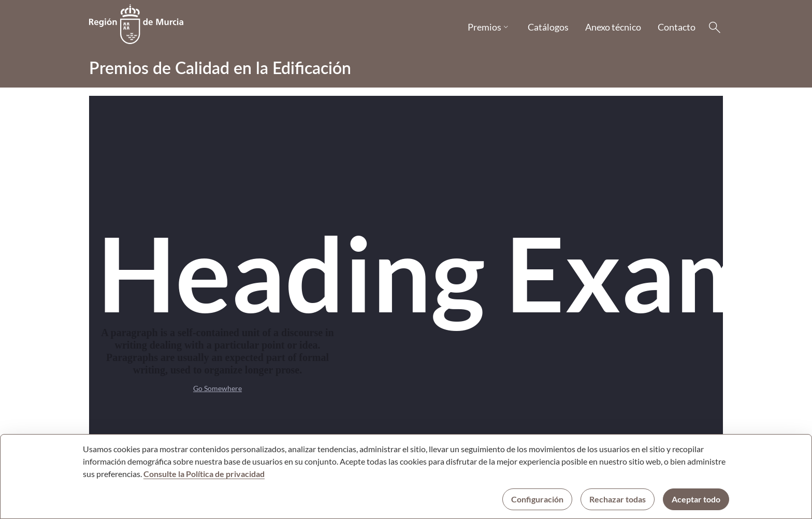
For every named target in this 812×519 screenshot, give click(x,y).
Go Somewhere (218, 388)
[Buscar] (715, 27)
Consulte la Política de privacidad (204, 474)
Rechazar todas (618, 499)
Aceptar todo (696, 499)
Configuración (537, 499)
